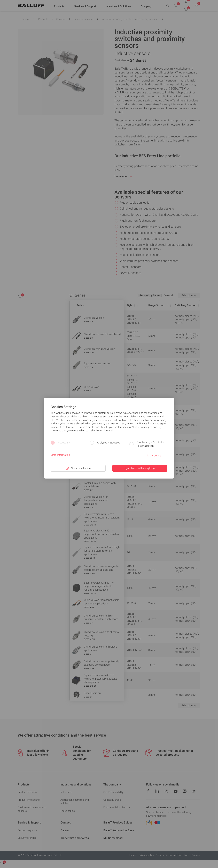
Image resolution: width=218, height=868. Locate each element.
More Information (60, 455)
